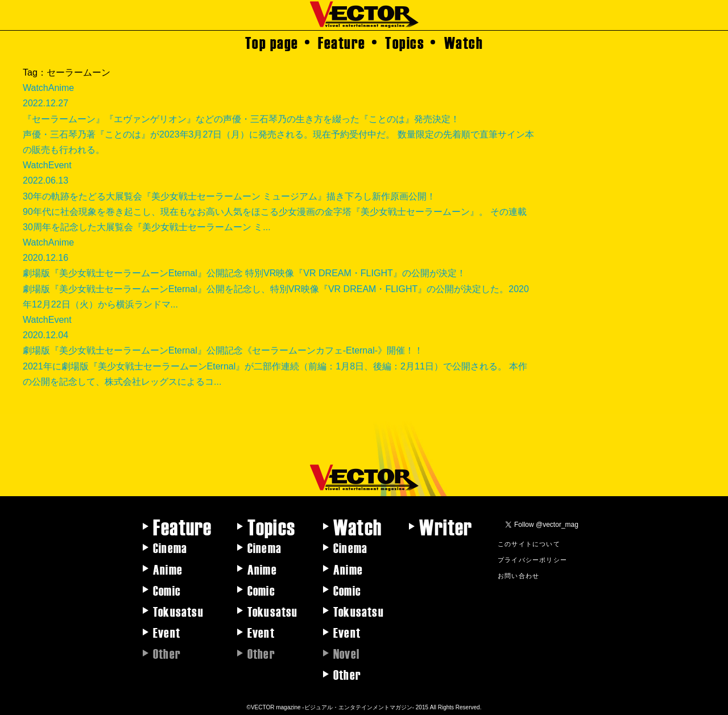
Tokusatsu (178, 611)
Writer (446, 526)
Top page (272, 42)
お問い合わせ (518, 575)
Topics (405, 42)
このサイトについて (529, 543)
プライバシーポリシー (532, 559)
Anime (168, 569)
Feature (342, 42)
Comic (167, 590)
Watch (464, 42)
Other (347, 674)
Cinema (170, 547)
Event (167, 632)
